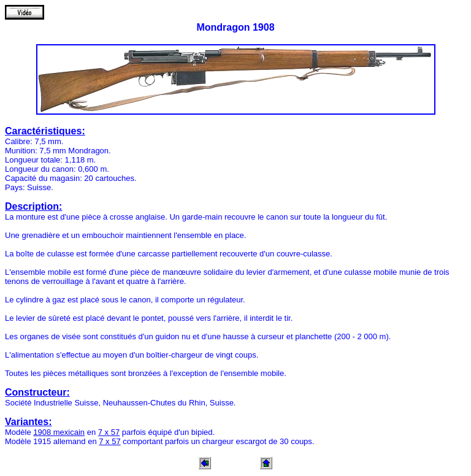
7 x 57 (109, 432)
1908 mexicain (59, 432)
